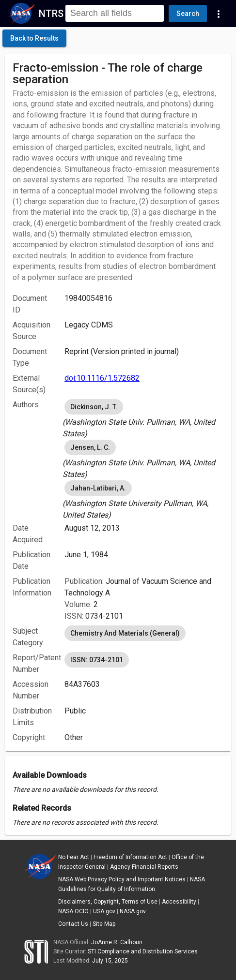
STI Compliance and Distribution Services (143, 951)
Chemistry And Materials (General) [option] (125, 633)
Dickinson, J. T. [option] (94, 407)
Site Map (104, 924)
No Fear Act (74, 857)
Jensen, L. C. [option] (90, 447)
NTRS (51, 14)
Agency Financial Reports (144, 867)
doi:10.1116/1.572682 (102, 378)
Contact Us (73, 924)
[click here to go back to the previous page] (34, 38)
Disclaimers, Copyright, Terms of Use (108, 902)
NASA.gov (133, 911)
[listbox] (144, 418)
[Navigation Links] (219, 14)
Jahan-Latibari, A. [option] (98, 488)
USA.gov (104, 911)
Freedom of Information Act (130, 857)
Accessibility (179, 902)
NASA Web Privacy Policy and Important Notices (122, 879)
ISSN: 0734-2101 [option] (97, 660)
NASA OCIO (73, 911)
